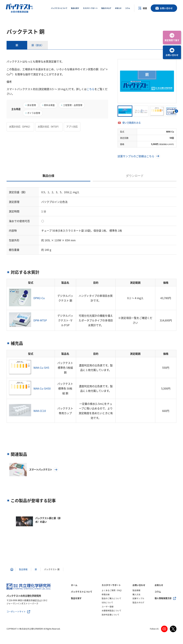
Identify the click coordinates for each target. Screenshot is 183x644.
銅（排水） (38, 45)
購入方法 (136, 595)
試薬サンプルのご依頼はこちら (139, 156)
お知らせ (159, 585)
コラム (158, 592)
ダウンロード (135, 176)
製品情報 (136, 590)
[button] (176, 111)
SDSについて (107, 603)
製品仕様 (48, 176)
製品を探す (76, 598)
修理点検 (106, 595)
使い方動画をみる (132, 123)
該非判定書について (111, 615)
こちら (91, 89)
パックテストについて (82, 592)
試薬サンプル (138, 598)
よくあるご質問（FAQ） (112, 590)
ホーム (74, 585)
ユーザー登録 (108, 607)
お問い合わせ (139, 585)
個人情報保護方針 (163, 598)
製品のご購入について (112, 598)
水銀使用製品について (112, 611)
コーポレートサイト (16, 611)
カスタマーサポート (111, 585)
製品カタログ (138, 603)
